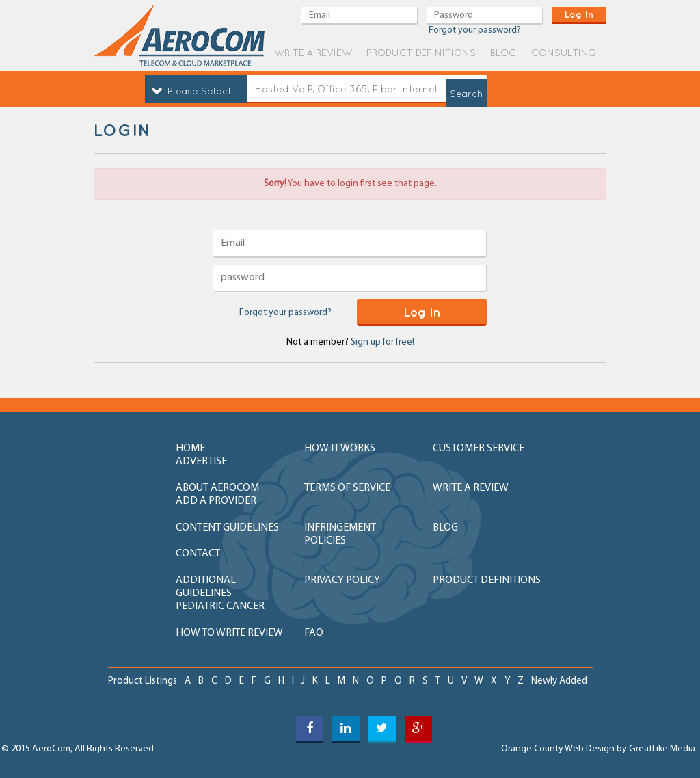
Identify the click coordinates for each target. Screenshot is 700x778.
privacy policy (342, 580)
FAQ (314, 633)
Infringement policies (340, 534)
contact (198, 554)
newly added (559, 681)
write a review (313, 53)
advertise (201, 461)
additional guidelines (206, 587)
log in (579, 14)
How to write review (229, 633)
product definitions (421, 53)
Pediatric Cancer (220, 606)
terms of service (347, 488)
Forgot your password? (285, 313)
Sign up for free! (382, 342)
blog (503, 53)
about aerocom (217, 488)
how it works (340, 448)
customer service (479, 448)
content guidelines (227, 528)
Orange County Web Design (558, 749)
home (190, 448)
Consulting (564, 53)
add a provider (216, 501)
